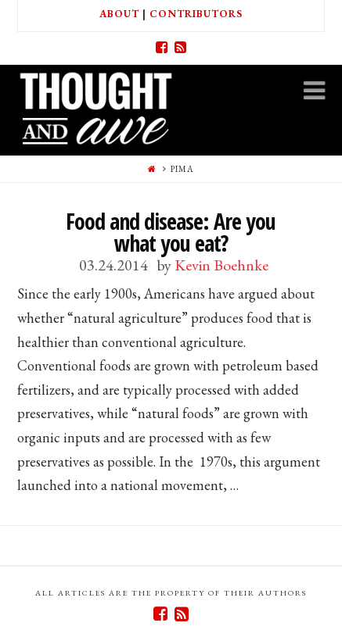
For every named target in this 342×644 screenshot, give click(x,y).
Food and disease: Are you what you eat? (171, 232)
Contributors (196, 14)
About (119, 14)
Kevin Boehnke (221, 265)
